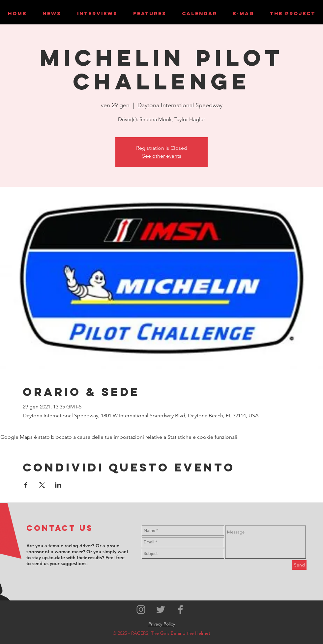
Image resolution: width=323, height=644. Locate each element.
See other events (162, 156)
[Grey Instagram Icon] (141, 610)
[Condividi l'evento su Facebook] (26, 485)
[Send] (299, 565)
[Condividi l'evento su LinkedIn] (58, 485)
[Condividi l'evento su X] (42, 485)
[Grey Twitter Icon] (161, 610)
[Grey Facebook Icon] (180, 610)
